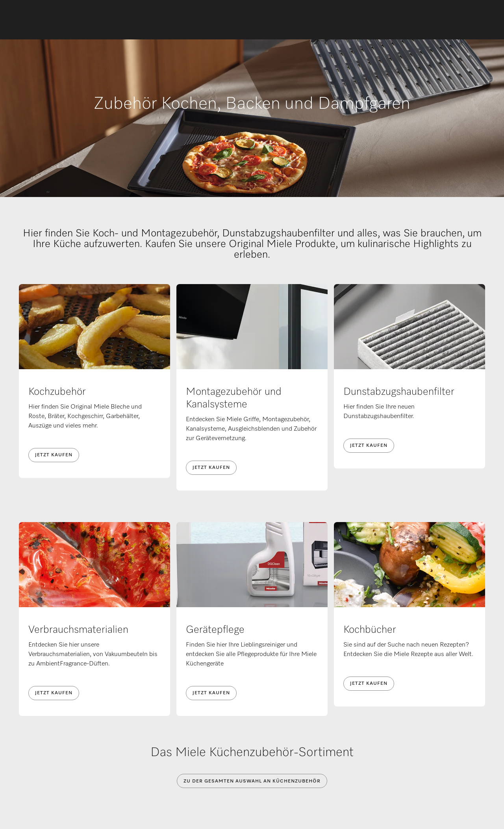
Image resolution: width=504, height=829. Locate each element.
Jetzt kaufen (54, 455)
